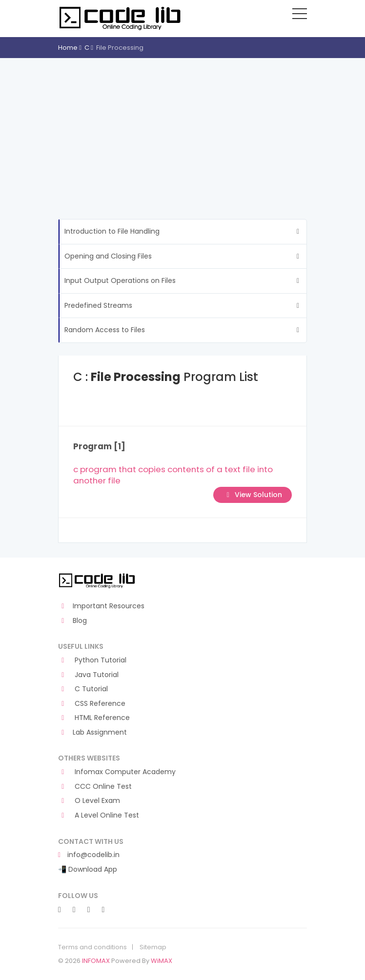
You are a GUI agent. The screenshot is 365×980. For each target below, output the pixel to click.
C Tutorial (83, 689)
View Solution (253, 495)
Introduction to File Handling (112, 231)
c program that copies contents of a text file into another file (173, 475)
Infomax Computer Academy (117, 772)
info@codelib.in (89, 855)
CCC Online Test (95, 787)
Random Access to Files (105, 330)
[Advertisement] (182, 131)
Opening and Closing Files (108, 256)
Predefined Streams (98, 305)
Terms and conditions (92, 947)
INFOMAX (96, 961)
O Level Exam (89, 801)
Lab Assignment (92, 732)
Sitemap (153, 947)
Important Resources (101, 606)
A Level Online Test (99, 815)
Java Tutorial (88, 675)
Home (68, 48)
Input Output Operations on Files (120, 280)
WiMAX (162, 961)
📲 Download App (88, 870)
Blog (72, 621)
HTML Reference (94, 718)
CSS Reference (92, 704)
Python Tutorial (92, 660)
